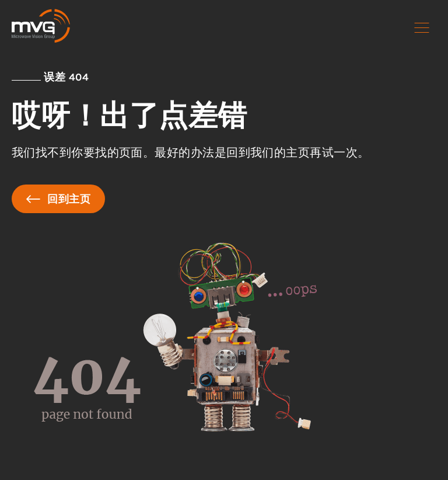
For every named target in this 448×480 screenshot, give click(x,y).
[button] (422, 28)
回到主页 (58, 199)
